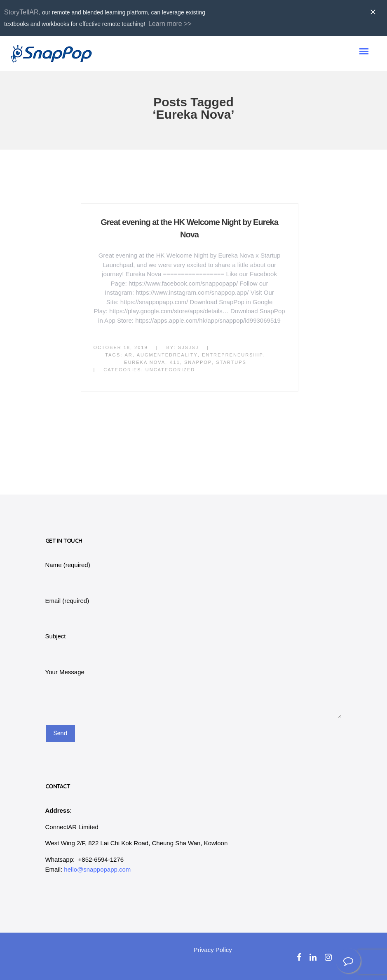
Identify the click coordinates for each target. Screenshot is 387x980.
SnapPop (198, 362)
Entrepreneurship (233, 355)
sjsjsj (189, 347)
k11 (175, 362)
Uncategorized (170, 370)
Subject (56, 636)
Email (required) (67, 601)
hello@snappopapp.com (97, 869)
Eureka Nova (145, 362)
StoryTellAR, (22, 12)
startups (231, 362)
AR (128, 355)
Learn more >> (170, 24)
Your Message (65, 672)
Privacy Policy (213, 950)
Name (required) (68, 565)
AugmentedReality (167, 355)
